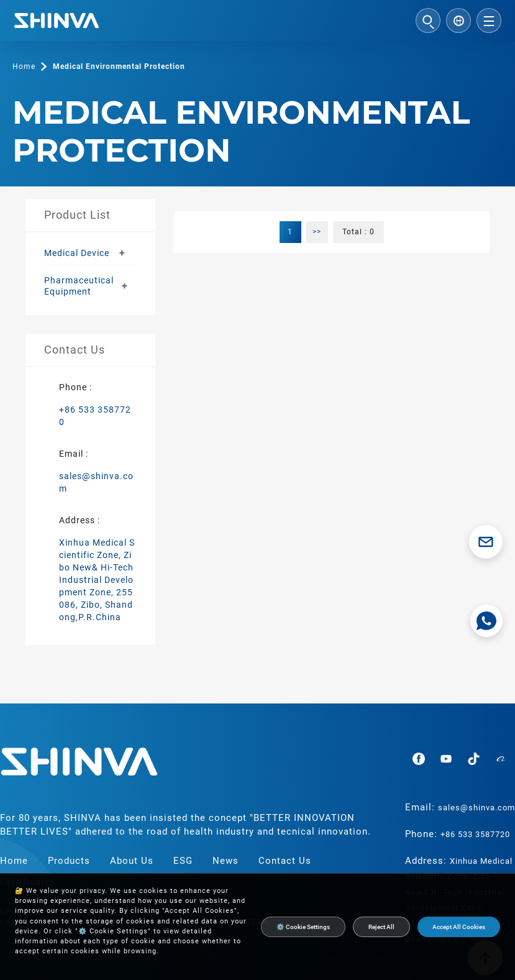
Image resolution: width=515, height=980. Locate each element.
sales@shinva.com (96, 482)
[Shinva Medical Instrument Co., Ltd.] (60, 21)
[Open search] (428, 21)
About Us (132, 861)
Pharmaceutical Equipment (79, 286)
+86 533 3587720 (95, 416)
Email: (460, 807)
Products (69, 861)
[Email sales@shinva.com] (486, 542)
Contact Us (285, 861)
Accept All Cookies (459, 927)
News (226, 861)
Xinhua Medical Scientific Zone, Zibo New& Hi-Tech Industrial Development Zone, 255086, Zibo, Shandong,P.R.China (97, 580)
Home (14, 861)
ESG (183, 861)
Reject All (381, 927)
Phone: (458, 834)
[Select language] (458, 21)
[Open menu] (489, 21)
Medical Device (77, 253)
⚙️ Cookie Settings (303, 927)
